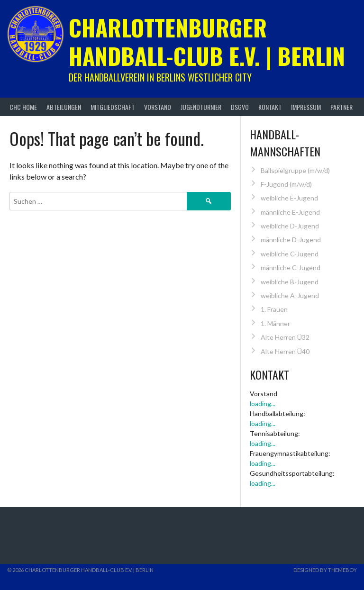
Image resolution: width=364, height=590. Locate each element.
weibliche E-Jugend (289, 198)
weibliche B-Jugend (290, 282)
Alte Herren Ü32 (285, 337)
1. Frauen (274, 309)
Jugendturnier (201, 107)
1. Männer (275, 323)
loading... (263, 404)
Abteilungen (64, 107)
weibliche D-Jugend (290, 226)
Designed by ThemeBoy (325, 570)
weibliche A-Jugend (290, 295)
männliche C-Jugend (291, 268)
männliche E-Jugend (290, 212)
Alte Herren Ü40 (285, 351)
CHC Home (23, 107)
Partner (341, 107)
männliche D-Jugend (291, 240)
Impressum (306, 107)
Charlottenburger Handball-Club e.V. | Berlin (207, 41)
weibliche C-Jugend (290, 254)
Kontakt (270, 107)
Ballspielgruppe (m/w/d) (295, 170)
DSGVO (240, 107)
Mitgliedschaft (113, 107)
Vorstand (158, 107)
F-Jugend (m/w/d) (286, 184)
